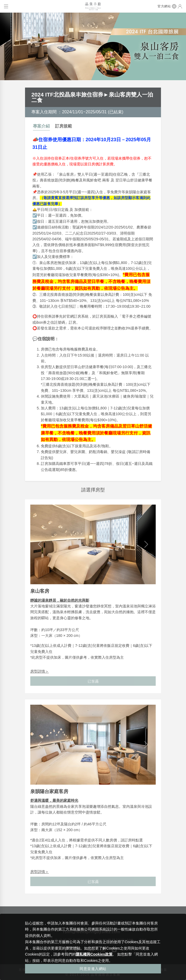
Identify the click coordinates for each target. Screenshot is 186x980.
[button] (40, 544)
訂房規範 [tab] (63, 126)
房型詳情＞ (40, 671)
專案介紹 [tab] (41, 126)
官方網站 (164, 6)
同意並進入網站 (93, 969)
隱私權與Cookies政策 (94, 954)
